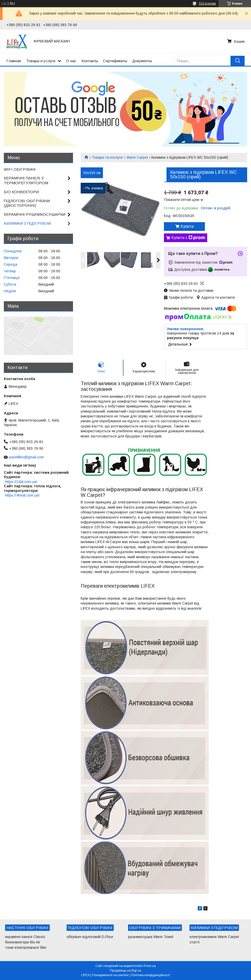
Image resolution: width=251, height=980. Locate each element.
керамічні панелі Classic (25, 937)
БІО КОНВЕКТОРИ (21, 192)
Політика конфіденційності (150, 975)
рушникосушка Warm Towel (151, 937)
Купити (187, 226)
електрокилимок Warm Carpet (214, 937)
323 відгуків (207, 4)
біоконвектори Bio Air (23, 942)
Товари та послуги (107, 157)
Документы (142, 61)
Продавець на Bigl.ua (126, 971)
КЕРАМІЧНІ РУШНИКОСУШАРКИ (35, 214)
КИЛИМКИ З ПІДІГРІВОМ (27, 223)
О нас (71, 61)
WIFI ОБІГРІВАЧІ (20, 169)
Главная (14, 61)
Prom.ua (150, 966)
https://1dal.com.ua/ (21, 482)
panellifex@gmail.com (26, 457)
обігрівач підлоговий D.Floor (90, 937)
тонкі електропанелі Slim (26, 947)
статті (195, 942)
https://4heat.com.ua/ (22, 495)
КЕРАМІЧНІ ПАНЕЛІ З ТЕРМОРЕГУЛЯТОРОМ (26, 180)
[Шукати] (238, 61)
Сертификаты (115, 61)
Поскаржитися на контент (110, 975)
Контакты (90, 61)
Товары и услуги (41, 61)
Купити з (188, 238)
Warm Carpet (137, 157)
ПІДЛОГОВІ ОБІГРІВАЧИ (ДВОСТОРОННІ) (27, 203)
